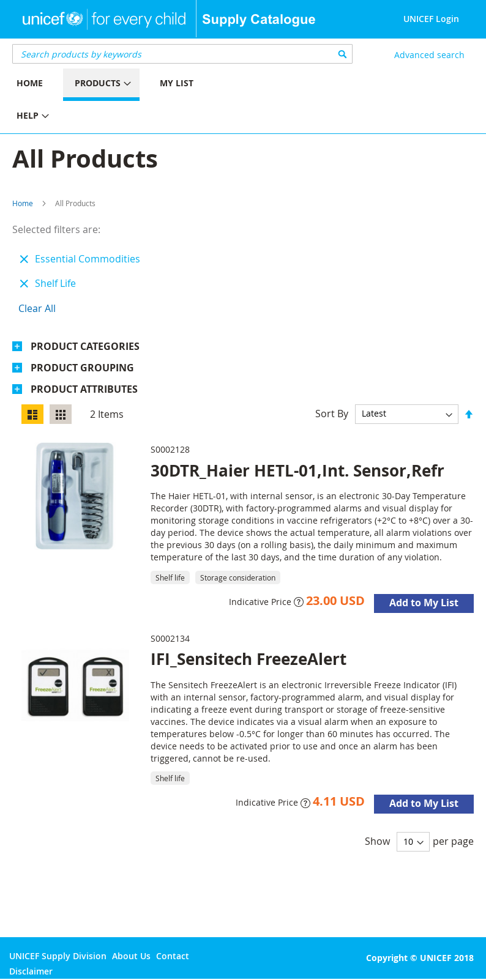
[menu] (121, 101)
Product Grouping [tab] (82, 368)
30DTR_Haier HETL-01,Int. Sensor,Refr (297, 470)
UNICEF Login (431, 19)
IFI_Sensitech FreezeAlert (249, 659)
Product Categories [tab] (85, 346)
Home (23, 203)
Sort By (332, 413)
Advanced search (429, 55)
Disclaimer (31, 971)
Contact (173, 956)
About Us (131, 956)
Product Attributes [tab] (84, 389)
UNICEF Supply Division (58, 956)
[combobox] (182, 54)
